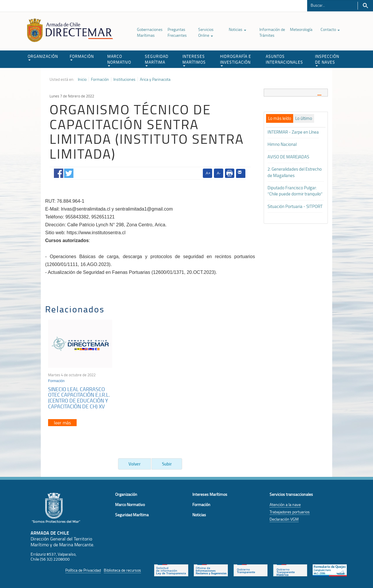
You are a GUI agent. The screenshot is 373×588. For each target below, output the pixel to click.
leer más (62, 423)
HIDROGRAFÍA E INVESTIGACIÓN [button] (236, 60)
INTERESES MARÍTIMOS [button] (194, 60)
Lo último (304, 118)
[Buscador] (332, 5)
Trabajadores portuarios (290, 512)
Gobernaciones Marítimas (150, 32)
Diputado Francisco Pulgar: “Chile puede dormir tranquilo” (295, 191)
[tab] (296, 93)
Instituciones (124, 79)
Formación (100, 79)
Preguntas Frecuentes (177, 32)
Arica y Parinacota (155, 79)
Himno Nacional (282, 144)
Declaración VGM (284, 519)
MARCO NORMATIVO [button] (119, 60)
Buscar (365, 6)
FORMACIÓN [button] (82, 57)
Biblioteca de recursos (122, 570)
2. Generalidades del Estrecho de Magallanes (295, 172)
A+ (208, 173)
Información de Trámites (272, 32)
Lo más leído (280, 118)
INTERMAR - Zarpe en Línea (293, 132)
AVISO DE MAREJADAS (288, 157)
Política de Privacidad (83, 570)
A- (219, 173)
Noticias (237, 29)
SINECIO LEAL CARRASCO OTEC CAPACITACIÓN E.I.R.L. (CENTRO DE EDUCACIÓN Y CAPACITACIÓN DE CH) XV (79, 398)
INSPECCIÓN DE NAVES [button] (327, 60)
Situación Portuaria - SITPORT (295, 206)
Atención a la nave (285, 504)
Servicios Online (206, 32)
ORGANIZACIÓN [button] (43, 57)
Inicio (82, 79)
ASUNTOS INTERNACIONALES (284, 59)
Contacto (330, 29)
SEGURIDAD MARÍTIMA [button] (157, 60)
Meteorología (301, 29)
